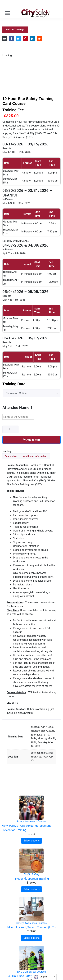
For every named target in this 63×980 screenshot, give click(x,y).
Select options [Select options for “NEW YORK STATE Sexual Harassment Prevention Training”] (32, 841)
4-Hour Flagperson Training (32, 879)
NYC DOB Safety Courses (32, 972)
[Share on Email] (4, 39)
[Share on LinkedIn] (32, 39)
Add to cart (33, 440)
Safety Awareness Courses (32, 821)
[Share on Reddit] (39, 39)
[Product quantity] (10, 429)
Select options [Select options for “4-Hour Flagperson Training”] (32, 889)
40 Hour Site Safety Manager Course (32, 976)
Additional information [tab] (35, 456)
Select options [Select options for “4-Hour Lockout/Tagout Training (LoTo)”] (32, 938)
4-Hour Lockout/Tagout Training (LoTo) (32, 927)
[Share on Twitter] (18, 39)
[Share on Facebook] (11, 39)
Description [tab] (11, 456)
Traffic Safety (32, 874)
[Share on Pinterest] (25, 39)
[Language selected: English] (44, 977)
